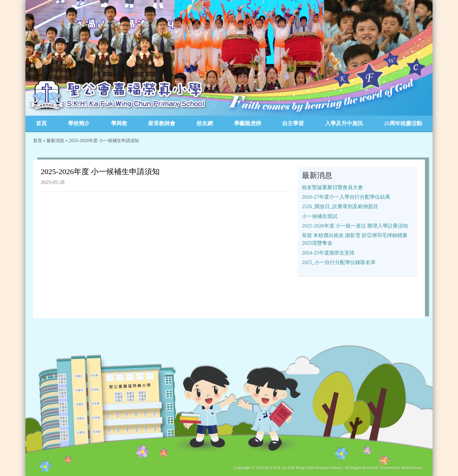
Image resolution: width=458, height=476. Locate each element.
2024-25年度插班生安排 (328, 253)
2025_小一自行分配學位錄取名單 (339, 262)
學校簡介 (79, 123)
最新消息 (55, 140)
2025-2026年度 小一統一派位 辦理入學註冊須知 (355, 226)
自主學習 (293, 123)
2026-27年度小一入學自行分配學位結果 (346, 197)
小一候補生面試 (320, 216)
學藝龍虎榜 (248, 123)
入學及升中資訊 (344, 123)
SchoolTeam (412, 468)
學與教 (119, 123)
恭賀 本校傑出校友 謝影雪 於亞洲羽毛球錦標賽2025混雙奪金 (355, 239)
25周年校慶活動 (403, 123)
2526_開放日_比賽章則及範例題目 (340, 206)
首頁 (41, 123)
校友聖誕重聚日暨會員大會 (332, 187)
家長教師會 (162, 123)
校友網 (205, 123)
